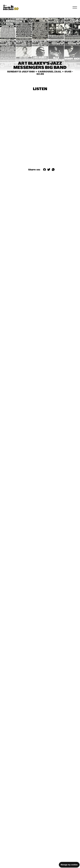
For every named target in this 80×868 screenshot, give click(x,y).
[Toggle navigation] (75, 7)
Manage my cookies (69, 865)
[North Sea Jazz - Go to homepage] (11, 7)
